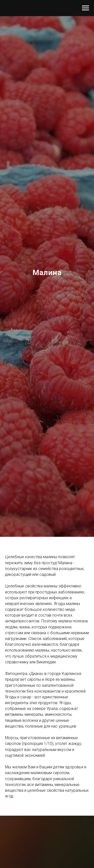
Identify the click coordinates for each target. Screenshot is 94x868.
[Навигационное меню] (85, 8)
